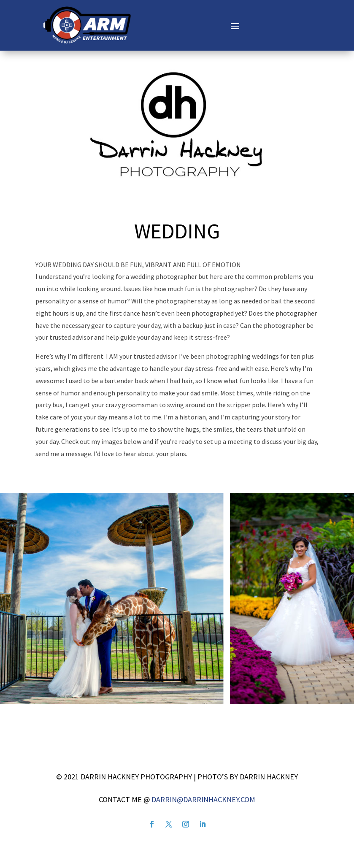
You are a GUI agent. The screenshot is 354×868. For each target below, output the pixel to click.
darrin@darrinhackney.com (203, 799)
